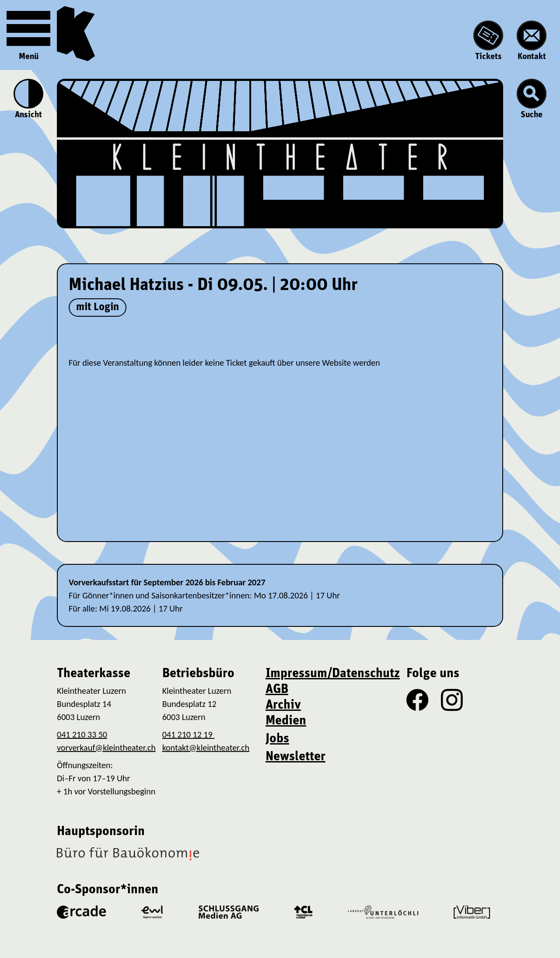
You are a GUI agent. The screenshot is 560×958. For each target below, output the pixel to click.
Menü (28, 34)
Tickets (488, 41)
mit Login (98, 307)
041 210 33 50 (82, 734)
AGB (277, 690)
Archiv (283, 705)
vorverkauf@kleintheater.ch (106, 748)
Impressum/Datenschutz (333, 674)
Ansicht (28, 99)
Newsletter (296, 757)
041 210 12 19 (188, 734)
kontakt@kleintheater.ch (206, 748)
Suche (532, 99)
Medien (286, 721)
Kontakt (532, 41)
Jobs (277, 739)
